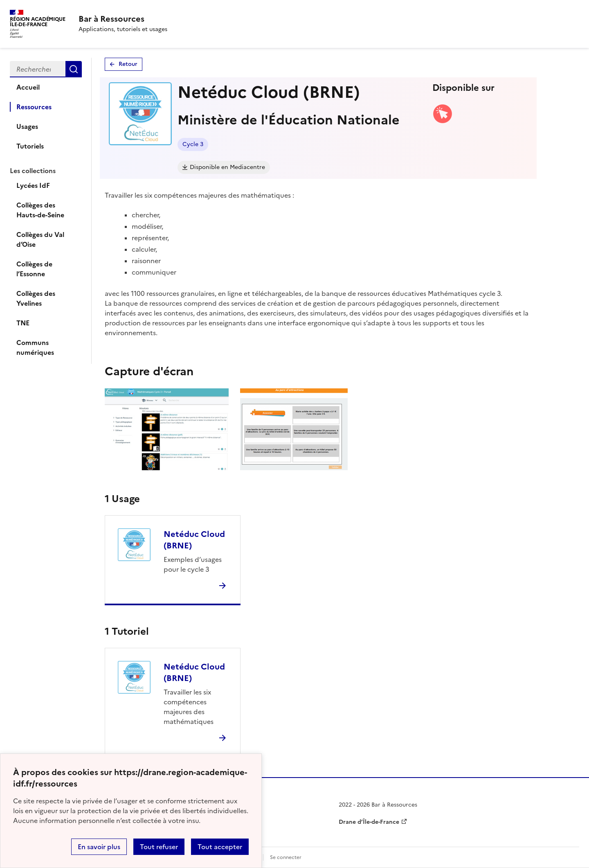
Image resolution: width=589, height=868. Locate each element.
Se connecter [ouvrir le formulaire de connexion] (286, 857)
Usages (27, 126)
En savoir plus (99, 847)
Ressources (34, 107)
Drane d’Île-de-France (369, 822)
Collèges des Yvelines (36, 298)
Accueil (28, 87)
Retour (128, 64)
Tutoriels (30, 146)
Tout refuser (159, 847)
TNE (23, 323)
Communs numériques (35, 347)
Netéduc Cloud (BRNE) (194, 540)
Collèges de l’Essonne (34, 269)
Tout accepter (220, 847)
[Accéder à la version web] (443, 122)
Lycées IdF (33, 185)
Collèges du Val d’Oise (40, 239)
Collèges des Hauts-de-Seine (40, 210)
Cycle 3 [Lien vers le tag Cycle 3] (193, 144)
